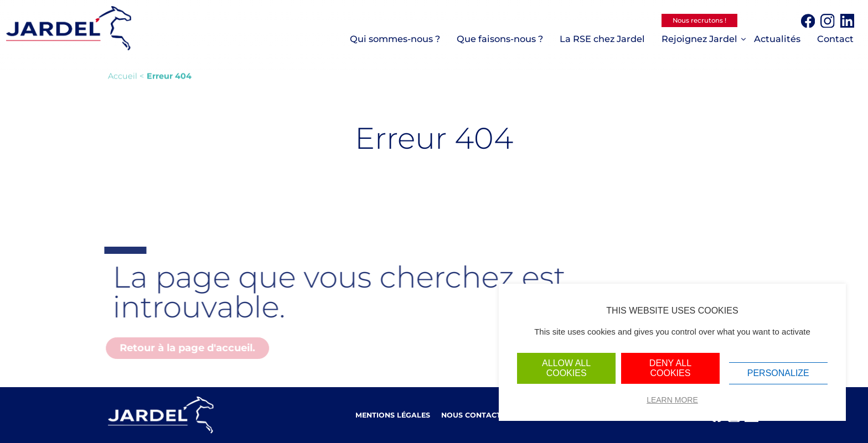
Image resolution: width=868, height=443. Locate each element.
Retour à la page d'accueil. (185, 348)
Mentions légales (393, 415)
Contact (835, 39)
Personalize (778, 373)
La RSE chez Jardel (602, 39)
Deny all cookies (670, 368)
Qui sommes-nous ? (395, 39)
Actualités (777, 39)
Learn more (672, 400)
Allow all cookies (566, 368)
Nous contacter (476, 415)
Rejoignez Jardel (699, 39)
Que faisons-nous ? (500, 39)
